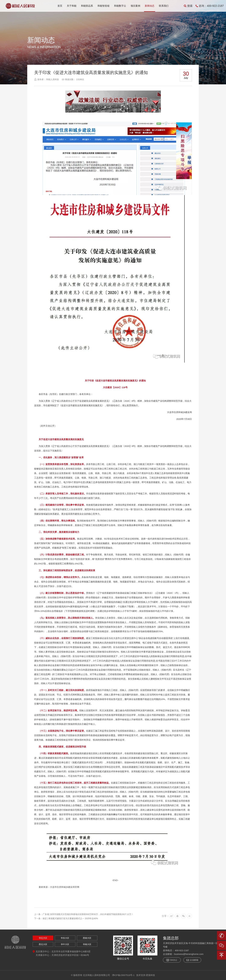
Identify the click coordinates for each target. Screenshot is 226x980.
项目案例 (135, 6)
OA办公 (172, 960)
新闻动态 (150, 6)
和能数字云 (120, 6)
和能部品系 (87, 6)
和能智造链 (104, 6)
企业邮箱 (192, 960)
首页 (60, 6)
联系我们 (164, 6)
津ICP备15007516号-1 (123, 975)
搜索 (188, 6)
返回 (193, 46)
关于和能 (72, 6)
